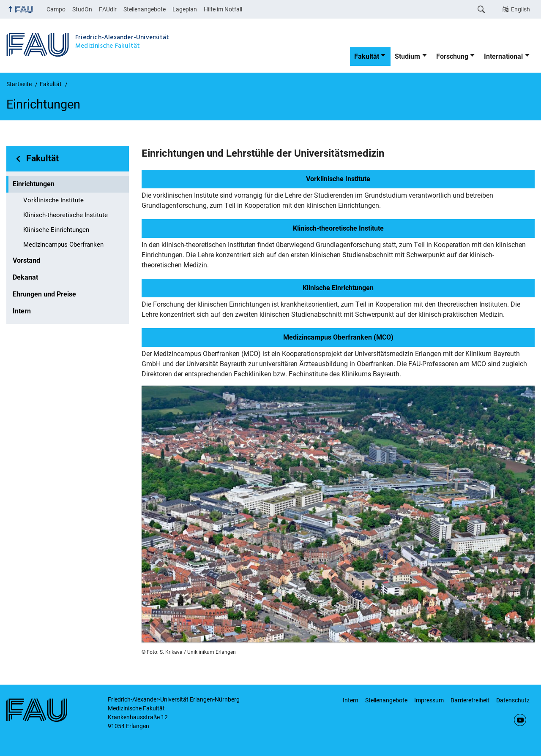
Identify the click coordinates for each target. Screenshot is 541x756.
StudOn (82, 9)
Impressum (429, 700)
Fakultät (367, 56)
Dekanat (25, 277)
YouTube (520, 720)
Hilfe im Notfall (223, 9)
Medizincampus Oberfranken (63, 245)
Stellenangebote (145, 9)
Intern (22, 311)
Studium (407, 56)
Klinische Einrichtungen (56, 230)
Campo (56, 9)
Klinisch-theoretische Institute (66, 215)
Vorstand (26, 260)
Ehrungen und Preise (44, 294)
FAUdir (108, 9)
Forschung (452, 56)
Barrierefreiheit (470, 700)
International (503, 56)
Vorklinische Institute (53, 200)
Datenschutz (513, 700)
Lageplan (185, 9)
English (521, 9)
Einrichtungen (34, 184)
